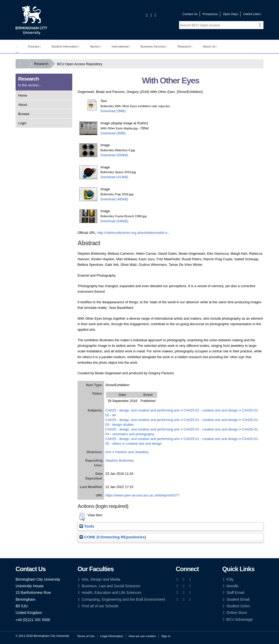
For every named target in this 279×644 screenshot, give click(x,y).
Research (185, 46)
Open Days (230, 14)
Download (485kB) (114, 199)
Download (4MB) (113, 133)
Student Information (66, 46)
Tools (87, 526)
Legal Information (112, 636)
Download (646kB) (114, 221)
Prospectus (210, 14)
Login (22, 123)
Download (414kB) (114, 177)
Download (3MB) (113, 111)
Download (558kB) (114, 155)
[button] (82, 517)
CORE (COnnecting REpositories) (113, 537)
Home (23, 95)
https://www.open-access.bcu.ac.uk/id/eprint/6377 (143, 495)
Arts (109, 452)
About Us (210, 46)
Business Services (154, 46)
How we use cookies (142, 636)
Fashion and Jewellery (132, 452)
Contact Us (190, 14)
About (23, 105)
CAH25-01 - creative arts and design (211, 410)
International (121, 46)
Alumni (96, 46)
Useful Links (252, 14)
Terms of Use (86, 636)
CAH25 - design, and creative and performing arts (143, 410)
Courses (34, 46)
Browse (24, 114)
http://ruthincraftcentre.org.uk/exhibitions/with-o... (134, 233)
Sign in (166, 636)
